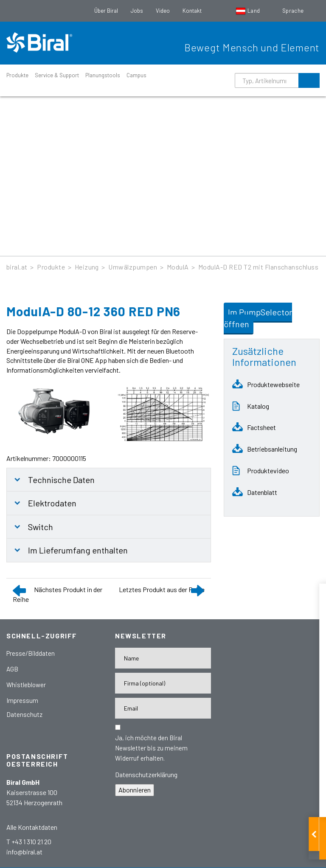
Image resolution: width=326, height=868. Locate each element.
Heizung (87, 267)
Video (163, 11)
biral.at (17, 267)
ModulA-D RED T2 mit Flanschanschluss (258, 267)
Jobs (137, 11)
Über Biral (106, 11)
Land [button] (249, 11)
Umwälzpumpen (133, 267)
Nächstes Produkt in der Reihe (58, 594)
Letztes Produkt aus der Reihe (162, 589)
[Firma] (163, 683)
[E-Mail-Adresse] (163, 708)
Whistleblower (26, 685)
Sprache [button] (294, 11)
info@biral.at (24, 852)
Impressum (22, 700)
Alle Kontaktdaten (32, 827)
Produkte (17, 75)
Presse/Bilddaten (31, 653)
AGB (12, 669)
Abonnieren (135, 790)
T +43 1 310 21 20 (29, 841)
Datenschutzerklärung (146, 774)
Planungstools (103, 75)
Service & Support (57, 75)
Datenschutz (24, 714)
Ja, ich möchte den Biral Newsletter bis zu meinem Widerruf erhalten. (151, 748)
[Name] (163, 658)
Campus (136, 75)
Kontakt (192, 11)
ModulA (178, 267)
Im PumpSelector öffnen (258, 318)
